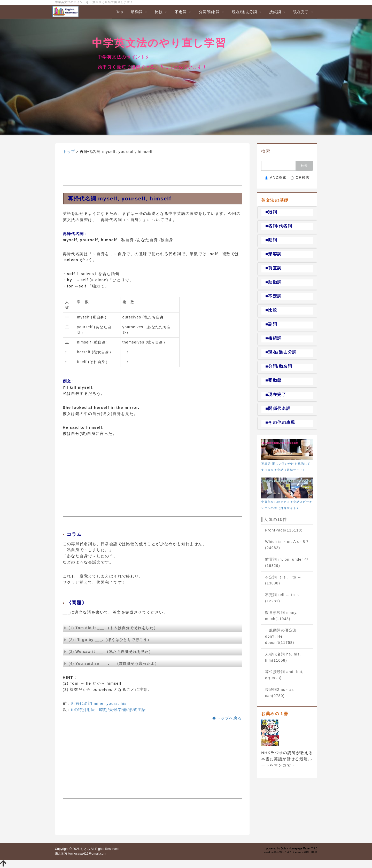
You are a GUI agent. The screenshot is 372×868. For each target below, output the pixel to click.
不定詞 (183, 12)
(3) (109, 652)
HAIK (314, 852)
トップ (69, 151)
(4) (111, 663)
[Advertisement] (152, 173)
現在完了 (303, 12)
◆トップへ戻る (227, 718)
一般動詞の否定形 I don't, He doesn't (282, 636)
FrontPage (284, 530)
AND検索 (276, 178)
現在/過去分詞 (247, 12)
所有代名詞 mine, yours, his (99, 703)
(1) (111, 628)
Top (120, 12)
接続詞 (277, 12)
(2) (108, 640)
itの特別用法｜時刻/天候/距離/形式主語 (108, 710)
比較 (161, 12)
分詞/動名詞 (212, 12)
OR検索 (300, 178)
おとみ (85, 849)
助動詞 (139, 12)
